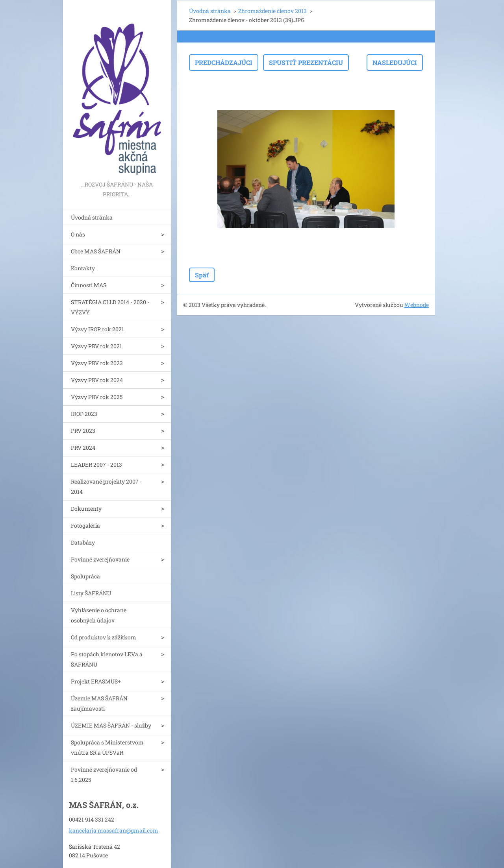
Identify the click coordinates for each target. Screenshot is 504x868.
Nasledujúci (395, 62)
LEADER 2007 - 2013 (96, 464)
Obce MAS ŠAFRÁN (96, 251)
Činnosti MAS (89, 285)
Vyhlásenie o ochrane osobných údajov (99, 615)
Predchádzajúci (224, 62)
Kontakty (83, 268)
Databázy (83, 542)
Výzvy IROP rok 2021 (97, 329)
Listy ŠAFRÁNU (91, 593)
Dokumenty (86, 509)
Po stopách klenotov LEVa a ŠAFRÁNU (107, 659)
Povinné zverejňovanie (100, 559)
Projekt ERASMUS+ (96, 681)
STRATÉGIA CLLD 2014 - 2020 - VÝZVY (110, 307)
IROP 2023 (84, 414)
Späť (202, 275)
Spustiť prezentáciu (306, 62)
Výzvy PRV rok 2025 (97, 397)
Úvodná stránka (92, 217)
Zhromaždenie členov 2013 (272, 11)
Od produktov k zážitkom (104, 637)
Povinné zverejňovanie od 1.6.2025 (104, 775)
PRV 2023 (83, 431)
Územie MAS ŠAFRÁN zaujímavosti (99, 703)
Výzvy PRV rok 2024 (97, 380)
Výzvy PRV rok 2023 (97, 363)
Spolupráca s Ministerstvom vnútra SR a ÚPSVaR (107, 747)
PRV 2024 (83, 448)
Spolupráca (85, 576)
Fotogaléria (85, 525)
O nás (78, 234)
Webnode (417, 305)
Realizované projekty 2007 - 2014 (106, 487)
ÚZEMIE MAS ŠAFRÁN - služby (111, 725)
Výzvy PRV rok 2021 (96, 346)
